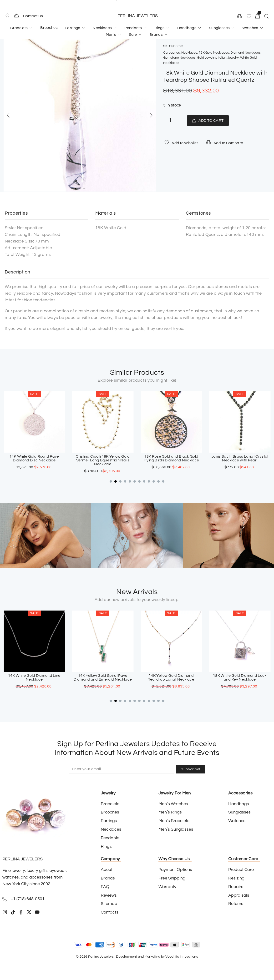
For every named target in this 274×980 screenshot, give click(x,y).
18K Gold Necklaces (214, 53)
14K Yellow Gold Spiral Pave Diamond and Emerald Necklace (171, 678)
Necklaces (189, 53)
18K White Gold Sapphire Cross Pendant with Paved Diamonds (34, 678)
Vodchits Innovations (182, 957)
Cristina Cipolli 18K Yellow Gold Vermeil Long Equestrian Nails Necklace (171, 460)
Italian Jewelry (228, 58)
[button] (10, 16)
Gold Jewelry (207, 58)
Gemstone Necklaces (179, 58)
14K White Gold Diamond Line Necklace (103, 678)
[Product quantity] (171, 121)
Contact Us (33, 16)
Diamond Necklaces (246, 53)
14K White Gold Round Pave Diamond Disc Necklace (103, 458)
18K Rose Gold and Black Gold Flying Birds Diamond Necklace (240, 458)
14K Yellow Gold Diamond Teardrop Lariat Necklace (240, 678)
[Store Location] (7, 16)
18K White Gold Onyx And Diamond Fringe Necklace (34, 458)
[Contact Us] (16, 16)
